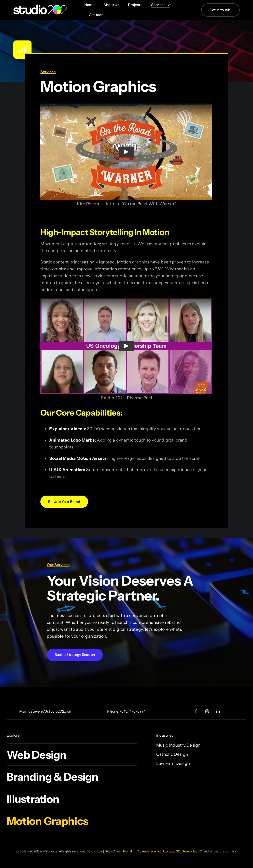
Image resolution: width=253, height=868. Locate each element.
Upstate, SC (172, 851)
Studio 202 (95, 851)
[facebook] (196, 711)
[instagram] (207, 711)
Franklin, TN (132, 851)
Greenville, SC (192, 851)
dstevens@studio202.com (50, 711)
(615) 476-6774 (133, 711)
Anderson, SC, (152, 851)
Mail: (24, 711)
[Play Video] (126, 151)
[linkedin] (218, 711)
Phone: (114, 711)
